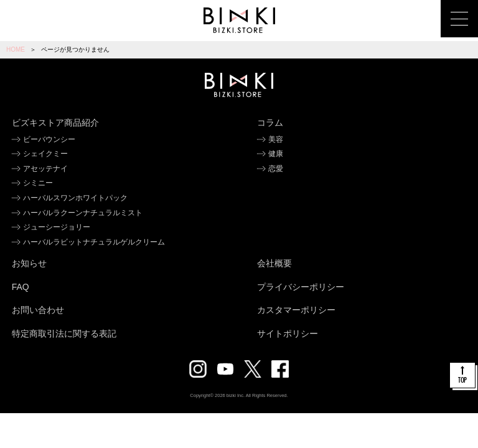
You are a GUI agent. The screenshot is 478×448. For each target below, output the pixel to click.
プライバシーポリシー (301, 287)
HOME (16, 49)
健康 (276, 154)
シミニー (38, 183)
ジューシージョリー (57, 227)
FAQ (21, 287)
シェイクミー (45, 154)
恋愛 (276, 169)
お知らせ (29, 263)
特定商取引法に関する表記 (64, 334)
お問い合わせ (38, 310)
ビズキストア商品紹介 (55, 123)
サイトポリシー (288, 334)
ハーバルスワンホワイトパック (75, 198)
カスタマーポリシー (296, 310)
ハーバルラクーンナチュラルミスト (83, 213)
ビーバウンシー (49, 139)
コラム (270, 123)
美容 (276, 139)
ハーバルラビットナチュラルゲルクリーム (94, 242)
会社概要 (274, 263)
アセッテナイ (45, 169)
